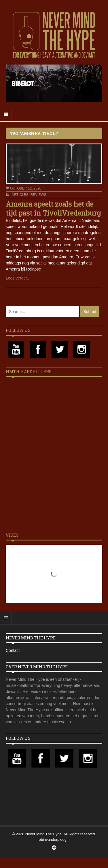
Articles (20, 195)
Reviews (38, 195)
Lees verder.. (17, 278)
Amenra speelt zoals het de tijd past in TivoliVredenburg (53, 208)
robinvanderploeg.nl (54, 840)
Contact (13, 650)
